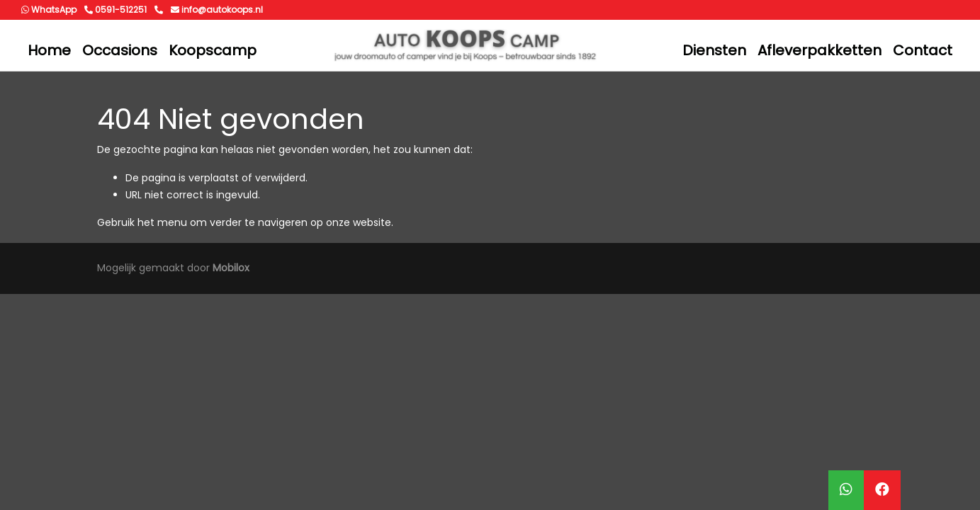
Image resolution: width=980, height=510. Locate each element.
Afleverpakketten (820, 50)
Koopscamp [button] (213, 50)
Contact (923, 50)
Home (49, 50)
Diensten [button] (714, 50)
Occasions (120, 50)
